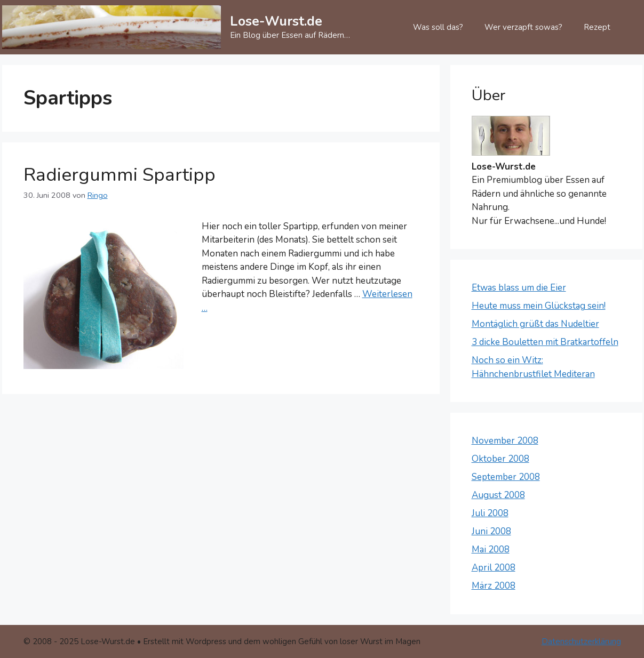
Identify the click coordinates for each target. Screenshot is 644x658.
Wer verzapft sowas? (523, 27)
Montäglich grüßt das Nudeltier (535, 324)
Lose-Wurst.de (276, 21)
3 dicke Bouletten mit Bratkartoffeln (545, 342)
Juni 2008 (491, 531)
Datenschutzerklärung (581, 641)
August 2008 (498, 495)
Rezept (597, 27)
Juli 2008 (490, 513)
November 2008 (505, 441)
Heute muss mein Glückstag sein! (539, 306)
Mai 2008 (491, 549)
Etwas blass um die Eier (519, 288)
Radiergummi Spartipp (120, 175)
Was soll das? (438, 27)
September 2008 (506, 477)
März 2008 (494, 586)
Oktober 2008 (500, 459)
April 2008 (494, 568)
